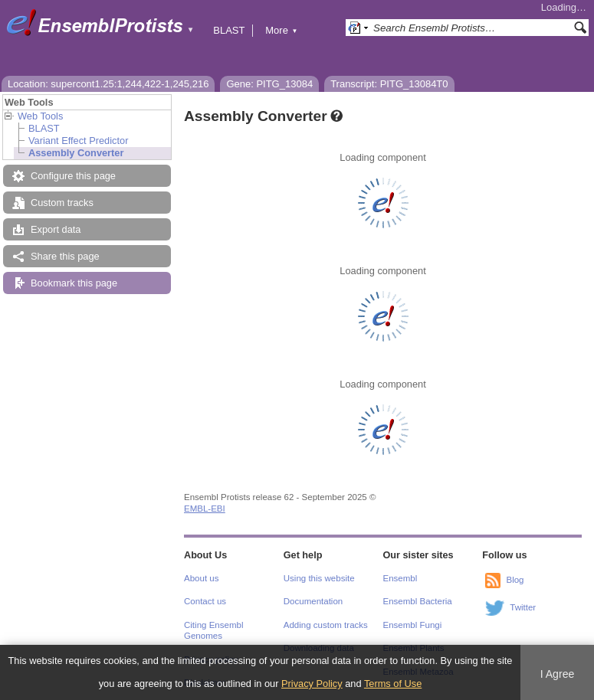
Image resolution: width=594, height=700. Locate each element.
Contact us (205, 601)
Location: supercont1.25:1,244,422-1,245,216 (108, 84)
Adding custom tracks (326, 625)
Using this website (319, 578)
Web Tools (40, 116)
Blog (515, 580)
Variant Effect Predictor (78, 141)
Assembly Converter (76, 153)
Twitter (523, 607)
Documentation (313, 601)
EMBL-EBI (205, 509)
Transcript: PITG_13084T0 (389, 84)
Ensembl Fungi (413, 625)
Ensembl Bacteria (418, 601)
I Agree (558, 674)
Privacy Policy (312, 684)
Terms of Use (393, 684)
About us (201, 578)
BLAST (229, 30)
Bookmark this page (74, 283)
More (281, 30)
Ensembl (400, 578)
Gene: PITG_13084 (269, 84)
